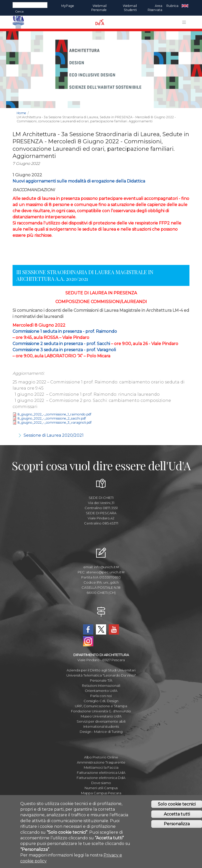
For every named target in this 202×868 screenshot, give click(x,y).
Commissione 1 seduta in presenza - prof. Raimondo (65, 331)
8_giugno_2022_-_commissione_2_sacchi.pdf (52, 419)
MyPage (68, 6)
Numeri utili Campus (101, 788)
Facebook (88, 629)
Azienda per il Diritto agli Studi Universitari (101, 670)
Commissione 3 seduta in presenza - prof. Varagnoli (64, 350)
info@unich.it (106, 567)
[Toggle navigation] (184, 22)
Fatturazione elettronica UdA (101, 773)
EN (185, 6)
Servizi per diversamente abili (101, 721)
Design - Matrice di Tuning (101, 732)
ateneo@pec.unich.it (105, 572)
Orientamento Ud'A (101, 691)
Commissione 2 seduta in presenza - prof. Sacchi (61, 344)
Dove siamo (101, 783)
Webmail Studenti (130, 8)
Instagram (88, 641)
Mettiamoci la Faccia (101, 767)
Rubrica (172, 6)
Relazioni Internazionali (101, 685)
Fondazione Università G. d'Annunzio (101, 711)
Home (21, 113)
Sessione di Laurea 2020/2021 (54, 435)
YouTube (114, 629)
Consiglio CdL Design (101, 701)
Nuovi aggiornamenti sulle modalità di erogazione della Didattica (79, 181)
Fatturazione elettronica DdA (101, 778)
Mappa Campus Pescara (101, 793)
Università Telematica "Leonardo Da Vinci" (101, 675)
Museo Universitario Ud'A (101, 716)
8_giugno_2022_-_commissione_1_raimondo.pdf (54, 415)
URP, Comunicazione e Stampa (101, 706)
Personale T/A (101, 680)
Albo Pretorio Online (101, 757)
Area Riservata (155, 8)
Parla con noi (101, 696)
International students (101, 726)
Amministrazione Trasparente (101, 762)
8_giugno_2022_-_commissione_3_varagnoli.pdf (54, 423)
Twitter (101, 629)
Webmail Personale (99, 8)
